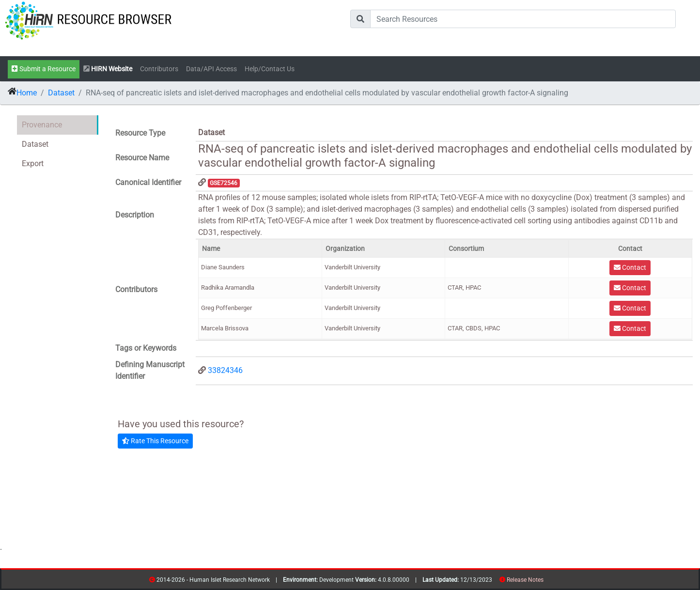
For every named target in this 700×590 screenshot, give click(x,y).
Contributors (159, 69)
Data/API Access (211, 69)
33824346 (225, 370)
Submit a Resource (44, 69)
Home (27, 93)
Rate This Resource (155, 441)
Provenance (42, 125)
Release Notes (525, 580)
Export (33, 163)
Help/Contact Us (270, 69)
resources (547, 582)
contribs (550, 582)
